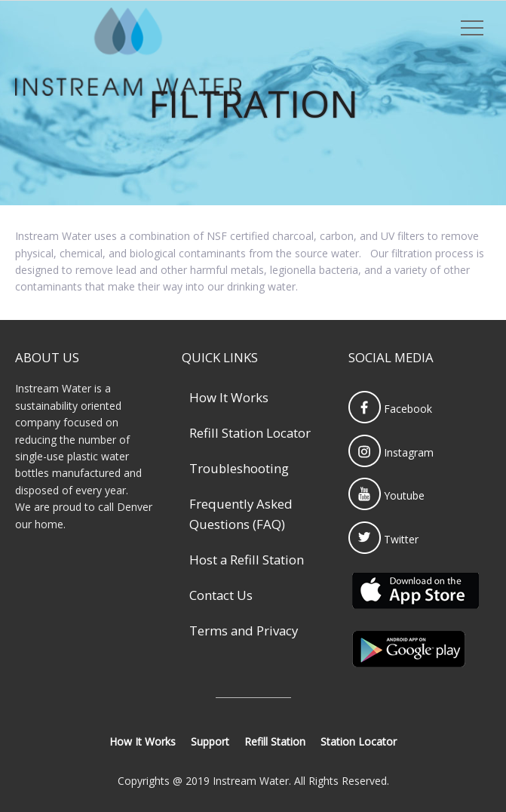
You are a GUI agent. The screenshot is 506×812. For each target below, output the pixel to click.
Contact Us (221, 595)
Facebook (390, 409)
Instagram (391, 452)
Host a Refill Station (247, 560)
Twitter (383, 539)
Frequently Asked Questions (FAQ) (241, 514)
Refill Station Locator (250, 433)
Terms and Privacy (244, 631)
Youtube (386, 495)
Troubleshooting (239, 468)
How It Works (229, 397)
